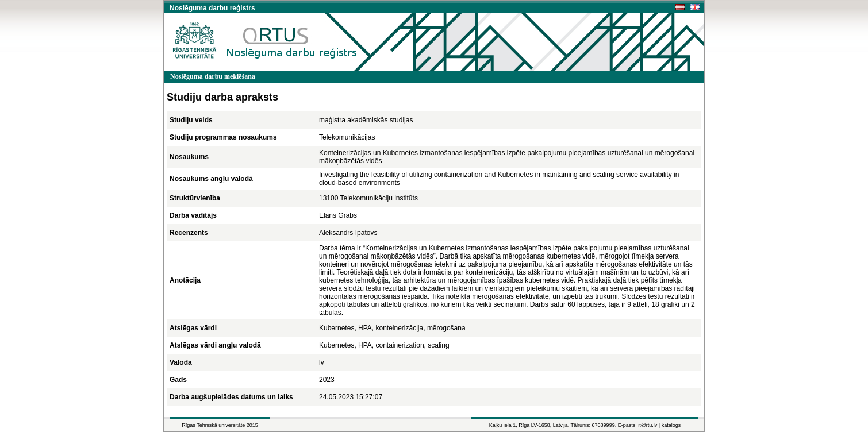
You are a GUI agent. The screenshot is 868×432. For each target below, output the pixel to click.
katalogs (671, 425)
